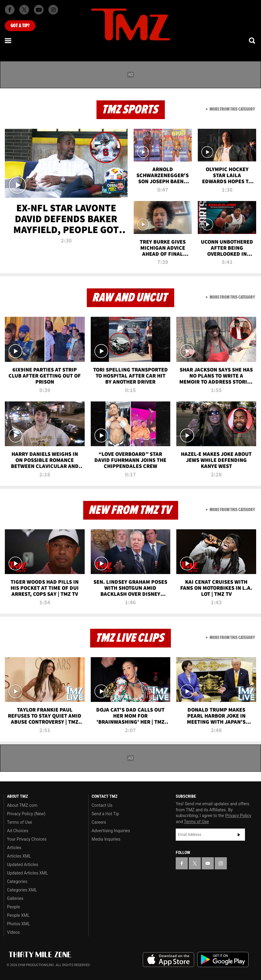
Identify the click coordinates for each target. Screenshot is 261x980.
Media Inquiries (106, 839)
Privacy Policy (238, 816)
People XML (18, 915)
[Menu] (8, 41)
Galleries (15, 898)
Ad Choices (18, 831)
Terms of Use (20, 822)
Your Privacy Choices (27, 839)
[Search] (253, 41)
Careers (99, 822)
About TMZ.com (22, 805)
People (13, 907)
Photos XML (18, 924)
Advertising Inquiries (111, 831)
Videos (13, 932)
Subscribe (239, 835)
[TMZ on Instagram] (53, 10)
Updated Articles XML (27, 873)
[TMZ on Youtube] (39, 10)
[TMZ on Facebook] (10, 10)
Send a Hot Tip (105, 814)
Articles (14, 848)
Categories (17, 881)
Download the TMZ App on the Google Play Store (223, 960)
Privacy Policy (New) (26, 814)
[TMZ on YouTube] (208, 863)
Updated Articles (23, 865)
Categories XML (22, 890)
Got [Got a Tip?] (20, 26)
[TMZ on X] (24, 10)
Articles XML (19, 856)
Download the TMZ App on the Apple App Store (168, 960)
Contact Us (102, 805)
